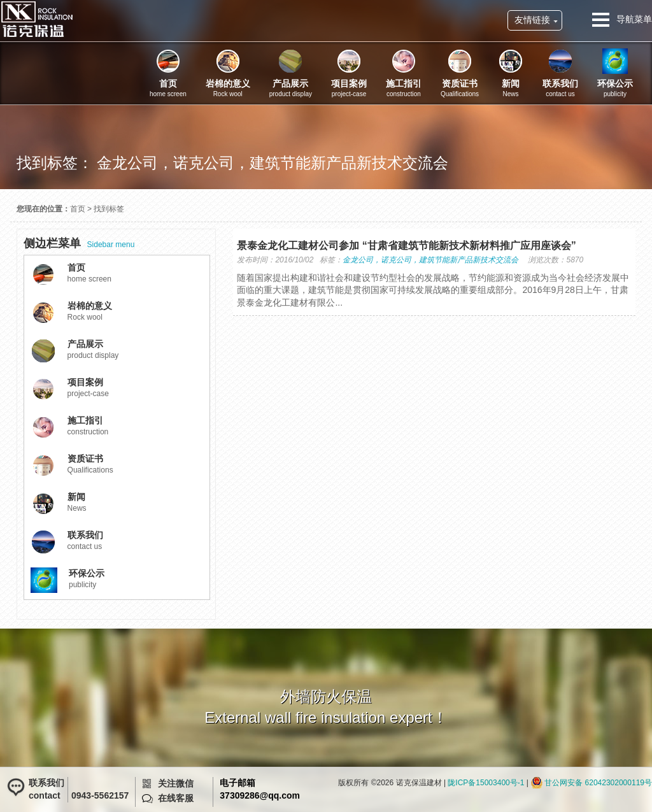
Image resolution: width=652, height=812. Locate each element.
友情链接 (532, 20)
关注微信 (176, 783)
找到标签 (109, 209)
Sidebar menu (79, 243)
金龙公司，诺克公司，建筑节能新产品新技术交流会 (430, 260)
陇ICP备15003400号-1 (486, 783)
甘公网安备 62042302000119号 (598, 783)
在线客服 (176, 798)
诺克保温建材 (37, 19)
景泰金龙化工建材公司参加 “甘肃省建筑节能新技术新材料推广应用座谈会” (406, 246)
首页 (78, 209)
